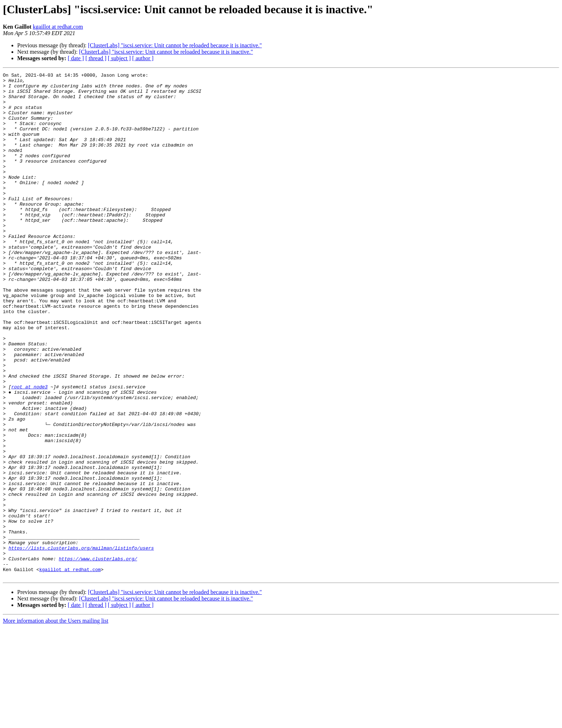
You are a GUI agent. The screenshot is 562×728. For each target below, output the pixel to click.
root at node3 (29, 450)
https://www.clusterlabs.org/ (98, 656)
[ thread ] (96, 58)
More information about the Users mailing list (56, 722)
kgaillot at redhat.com (58, 27)
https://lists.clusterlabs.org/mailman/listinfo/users (81, 643)
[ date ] (76, 58)
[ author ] (143, 58)
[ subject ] (119, 58)
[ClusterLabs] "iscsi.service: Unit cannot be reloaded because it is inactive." (175, 45)
